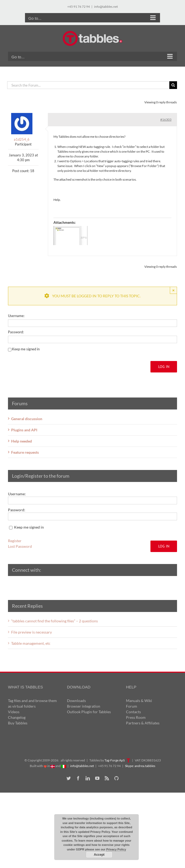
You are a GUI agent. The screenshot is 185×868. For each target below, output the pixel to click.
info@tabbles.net (106, 7)
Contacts (133, 712)
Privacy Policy (116, 849)
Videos (14, 712)
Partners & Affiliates (143, 723)
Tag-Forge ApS (115, 760)
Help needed (22, 441)
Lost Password (20, 546)
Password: (16, 332)
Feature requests (25, 452)
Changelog (17, 717)
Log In (164, 367)
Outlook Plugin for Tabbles (89, 712)
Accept (99, 855)
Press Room (136, 717)
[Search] (173, 85)
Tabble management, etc (31, 643)
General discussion (27, 419)
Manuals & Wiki (139, 701)
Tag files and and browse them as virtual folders (32, 703)
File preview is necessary (31, 632)
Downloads (76, 701)
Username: (16, 316)
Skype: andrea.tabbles (140, 766)
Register (15, 541)
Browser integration (84, 706)
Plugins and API (24, 430)
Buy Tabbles (18, 723)
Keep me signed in (26, 349)
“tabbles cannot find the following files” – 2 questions (54, 621)
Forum (132, 706)
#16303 (166, 119)
